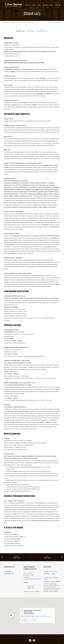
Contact (51, 5)
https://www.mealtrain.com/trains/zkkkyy (49, 159)
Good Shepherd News (13, 23)
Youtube (17, 56)
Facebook (17, 54)
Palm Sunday (8, 571)
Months (58, 23)
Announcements (23, 23)
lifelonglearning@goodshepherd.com (17, 318)
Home (5, 23)
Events (39, 5)
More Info (25, 620)
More (57, 5)
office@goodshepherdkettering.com (33, 579)
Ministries (45, 5)
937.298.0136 (27, 577)
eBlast (46, 31)
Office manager (31, 31)
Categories (51, 23)
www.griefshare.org (44, 425)
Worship (34, 5)
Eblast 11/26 (17, 558)
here (22, 253)
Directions (34, 620)
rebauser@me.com (39, 378)
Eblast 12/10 (47, 558)
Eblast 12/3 (31, 23)
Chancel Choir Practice (50, 571)
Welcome (28, 5)
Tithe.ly (13, 469)
